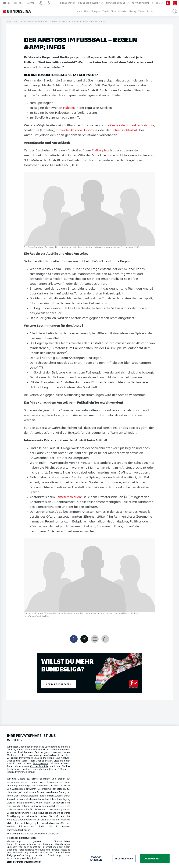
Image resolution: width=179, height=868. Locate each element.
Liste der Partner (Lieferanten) (24, 862)
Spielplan (96, 11)
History (133, 11)
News (87, 11)
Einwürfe (62, 130)
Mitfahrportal (143, 3)
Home (79, 11)
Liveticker (123, 11)
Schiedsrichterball (125, 130)
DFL (160, 3)
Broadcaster (68, 3)
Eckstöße (91, 130)
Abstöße (76, 130)
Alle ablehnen (124, 859)
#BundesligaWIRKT (91, 3)
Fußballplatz (101, 151)
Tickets (150, 11)
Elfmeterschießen (68, 497)
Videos (142, 11)
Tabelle (106, 11)
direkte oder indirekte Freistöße (131, 125)
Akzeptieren (152, 859)
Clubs (114, 11)
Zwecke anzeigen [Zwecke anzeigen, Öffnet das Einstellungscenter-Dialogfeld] (96, 859)
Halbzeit (69, 108)
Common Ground (118, 3)
